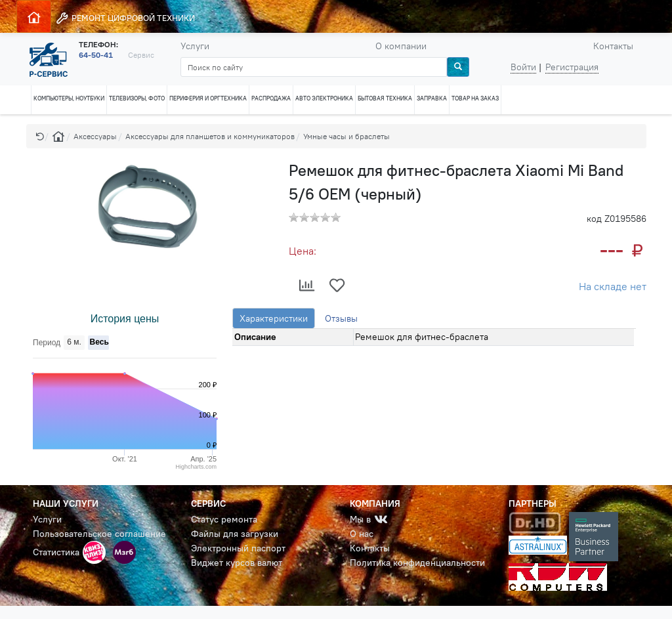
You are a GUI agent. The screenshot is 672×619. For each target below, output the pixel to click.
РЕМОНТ (125, 18)
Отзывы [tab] (341, 318)
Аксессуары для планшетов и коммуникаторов (210, 136)
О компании (401, 46)
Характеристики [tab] (274, 318)
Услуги (195, 46)
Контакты (613, 46)
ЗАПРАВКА (432, 98)
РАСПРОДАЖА (271, 98)
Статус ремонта (224, 519)
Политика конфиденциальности (417, 563)
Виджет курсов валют (237, 563)
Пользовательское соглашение (99, 534)
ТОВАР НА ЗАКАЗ (475, 98)
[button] (40, 136)
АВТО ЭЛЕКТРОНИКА (324, 98)
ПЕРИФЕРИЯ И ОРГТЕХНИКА (208, 98)
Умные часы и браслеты (346, 136)
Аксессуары (95, 136)
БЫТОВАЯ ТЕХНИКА (385, 98)
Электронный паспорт (238, 548)
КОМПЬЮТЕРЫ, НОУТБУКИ (69, 98)
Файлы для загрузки (235, 534)
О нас (362, 534)
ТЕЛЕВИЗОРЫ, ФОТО (137, 98)
